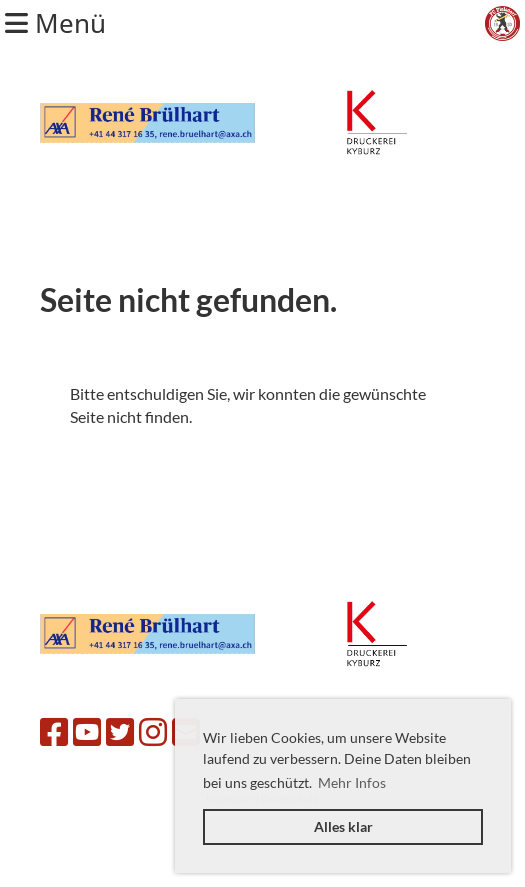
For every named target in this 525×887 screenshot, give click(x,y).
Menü (55, 23)
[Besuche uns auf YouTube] (87, 731)
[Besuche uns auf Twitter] (120, 731)
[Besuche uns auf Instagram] (153, 731)
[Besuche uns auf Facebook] (54, 731)
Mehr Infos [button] (352, 782)
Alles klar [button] (343, 826)
